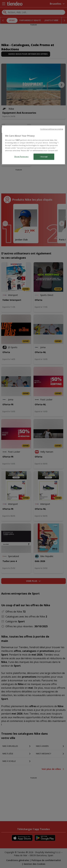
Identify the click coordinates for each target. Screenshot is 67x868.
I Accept (44, 157)
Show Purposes (21, 156)
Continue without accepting (52, 129)
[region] (33, 145)
